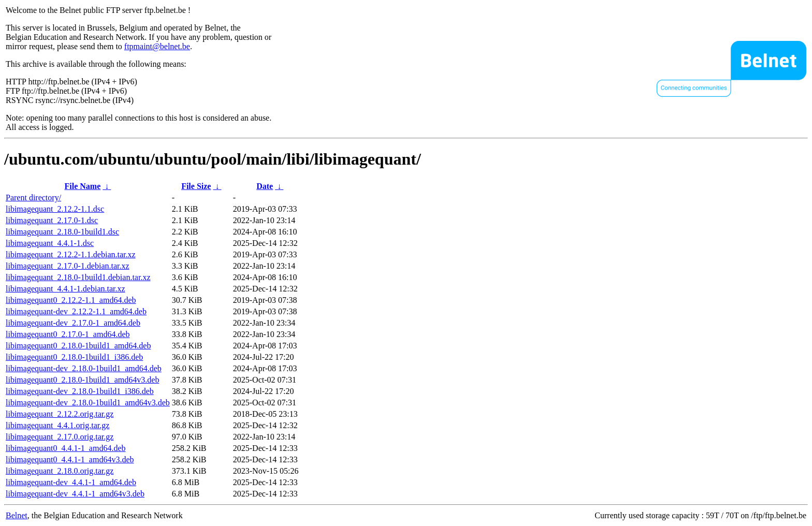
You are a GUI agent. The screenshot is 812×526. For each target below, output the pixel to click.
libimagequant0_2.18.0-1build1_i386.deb (74, 357)
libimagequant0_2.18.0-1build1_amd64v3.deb (82, 380)
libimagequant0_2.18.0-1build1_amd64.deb (78, 346)
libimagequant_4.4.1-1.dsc (50, 243)
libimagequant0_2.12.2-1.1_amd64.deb (71, 300)
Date (265, 186)
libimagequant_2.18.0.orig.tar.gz (60, 471)
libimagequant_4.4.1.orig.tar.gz (57, 425)
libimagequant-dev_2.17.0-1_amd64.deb (73, 323)
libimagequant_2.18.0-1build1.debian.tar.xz (78, 277)
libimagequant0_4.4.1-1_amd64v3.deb (70, 459)
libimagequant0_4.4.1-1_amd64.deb (66, 448)
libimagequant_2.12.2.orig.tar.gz (60, 414)
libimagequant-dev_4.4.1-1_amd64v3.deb (75, 494)
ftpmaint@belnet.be (157, 46)
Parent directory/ (33, 198)
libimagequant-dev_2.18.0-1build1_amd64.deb (84, 368)
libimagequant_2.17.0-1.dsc (52, 220)
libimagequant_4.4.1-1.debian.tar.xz (66, 289)
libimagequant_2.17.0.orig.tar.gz (60, 437)
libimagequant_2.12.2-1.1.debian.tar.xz (71, 254)
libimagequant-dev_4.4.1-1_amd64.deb (71, 482)
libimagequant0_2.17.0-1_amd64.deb (68, 334)
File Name (83, 186)
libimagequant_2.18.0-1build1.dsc (62, 232)
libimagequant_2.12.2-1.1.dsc (55, 209)
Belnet (17, 515)
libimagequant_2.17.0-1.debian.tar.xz (68, 266)
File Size (196, 186)
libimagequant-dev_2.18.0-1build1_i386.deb (80, 391)
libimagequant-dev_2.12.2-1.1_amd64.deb (76, 311)
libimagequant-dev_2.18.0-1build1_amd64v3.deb (88, 403)
